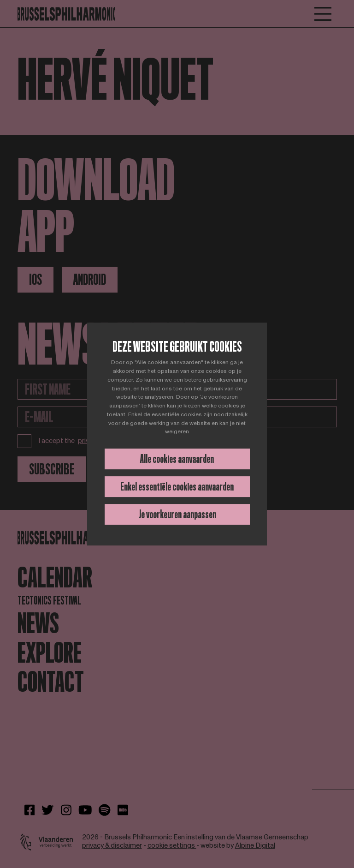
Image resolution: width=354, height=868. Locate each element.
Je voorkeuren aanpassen (177, 514)
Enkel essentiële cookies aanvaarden (177, 487)
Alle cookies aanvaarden (177, 459)
